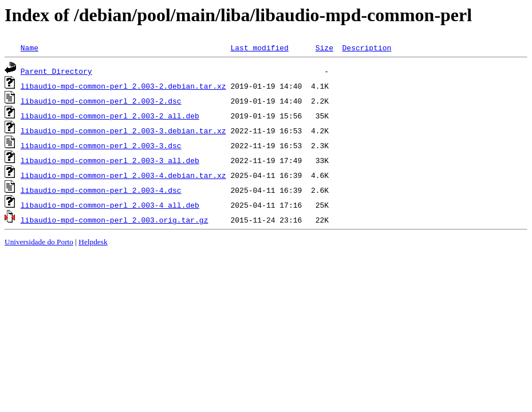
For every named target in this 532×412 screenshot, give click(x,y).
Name (29, 47)
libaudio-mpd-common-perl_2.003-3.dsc (101, 145)
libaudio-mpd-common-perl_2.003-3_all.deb (110, 160)
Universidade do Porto (39, 242)
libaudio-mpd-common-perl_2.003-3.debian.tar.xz (123, 130)
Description (367, 47)
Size (324, 47)
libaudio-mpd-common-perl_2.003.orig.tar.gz (115, 220)
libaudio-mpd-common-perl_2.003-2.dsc (101, 101)
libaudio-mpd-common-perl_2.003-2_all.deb (110, 116)
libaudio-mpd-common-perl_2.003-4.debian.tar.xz (123, 175)
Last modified (259, 47)
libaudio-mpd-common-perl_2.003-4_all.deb (110, 205)
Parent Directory (56, 71)
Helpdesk (93, 242)
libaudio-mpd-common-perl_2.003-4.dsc (101, 190)
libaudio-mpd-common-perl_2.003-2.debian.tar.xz (123, 86)
